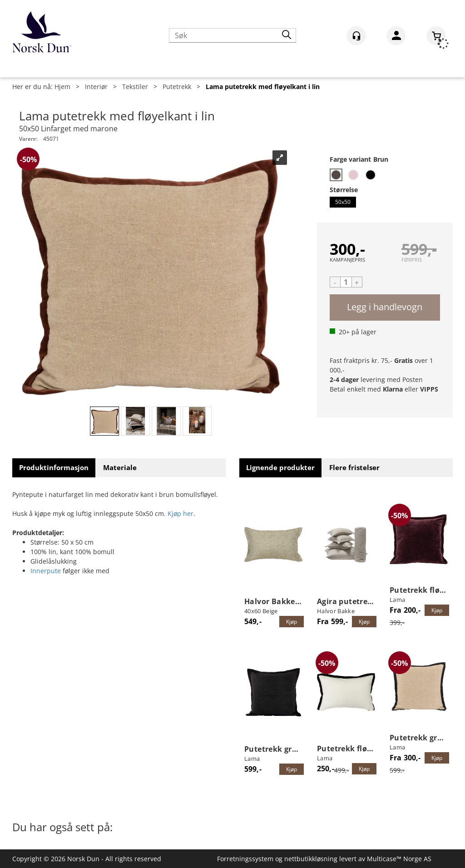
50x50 (343, 202)
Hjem (62, 87)
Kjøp (385, 308)
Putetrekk (177, 87)
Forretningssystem (245, 859)
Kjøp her (181, 513)
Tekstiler (135, 87)
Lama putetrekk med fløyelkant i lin (263, 87)
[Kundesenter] (356, 36)
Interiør (96, 87)
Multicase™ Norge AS (399, 859)
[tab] (54, 468)
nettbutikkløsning (311, 859)
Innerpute (46, 571)
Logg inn (396, 37)
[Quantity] (346, 282)
